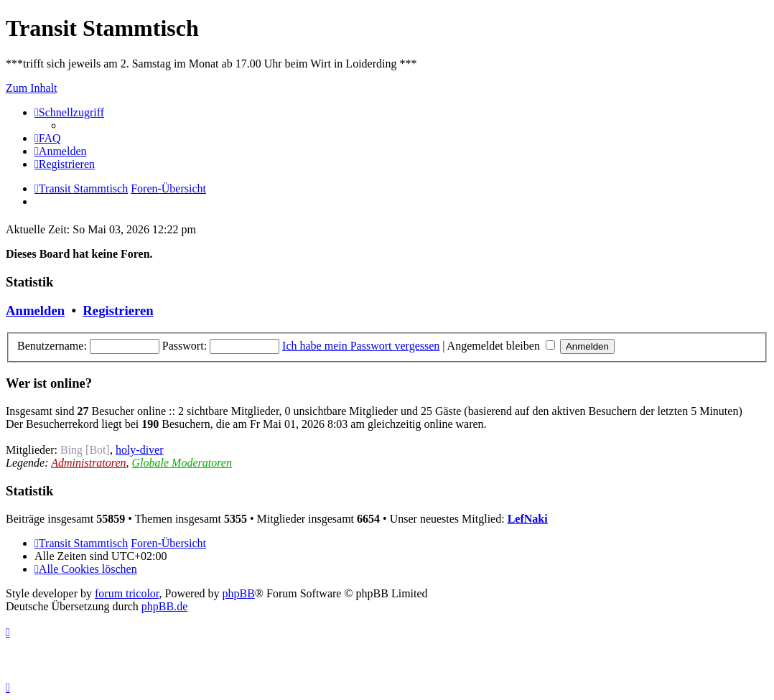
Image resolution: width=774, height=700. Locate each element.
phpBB (239, 593)
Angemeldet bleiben (501, 346)
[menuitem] (48, 138)
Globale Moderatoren (182, 463)
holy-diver (140, 450)
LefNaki (528, 519)
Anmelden (35, 311)
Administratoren (88, 463)
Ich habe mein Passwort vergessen (361, 346)
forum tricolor (127, 593)
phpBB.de (164, 606)
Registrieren (118, 311)
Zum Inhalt (32, 88)
